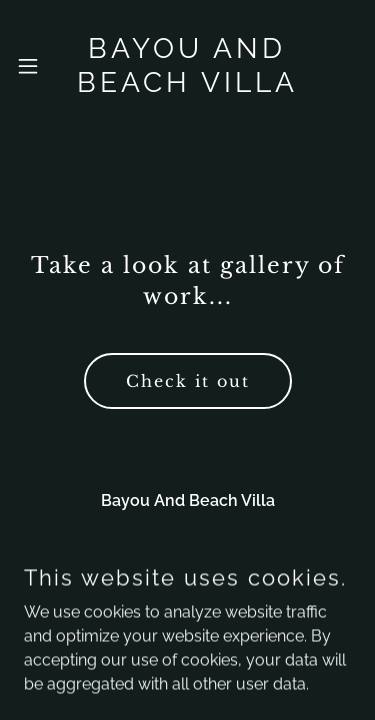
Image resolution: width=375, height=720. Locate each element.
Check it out (188, 381)
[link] (187, 65)
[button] (30, 66)
